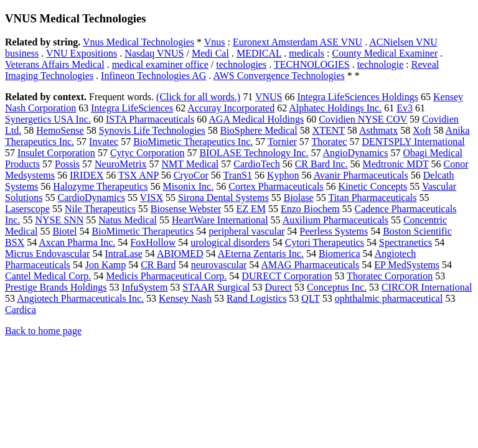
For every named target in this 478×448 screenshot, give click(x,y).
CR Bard (158, 265)
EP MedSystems (407, 265)
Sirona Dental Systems (223, 198)
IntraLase (123, 254)
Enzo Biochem (310, 209)
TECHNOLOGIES (312, 64)
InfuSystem (145, 287)
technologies (241, 64)
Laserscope (27, 209)
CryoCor (191, 175)
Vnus (215, 42)
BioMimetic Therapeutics (143, 231)
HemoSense (60, 130)
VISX (152, 198)
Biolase (299, 198)
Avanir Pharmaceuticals (361, 175)
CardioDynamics (91, 198)
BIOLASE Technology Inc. (254, 153)
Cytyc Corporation (148, 153)
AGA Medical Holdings (256, 119)
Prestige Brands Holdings (56, 287)
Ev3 (405, 108)
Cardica (21, 310)
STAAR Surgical (216, 287)
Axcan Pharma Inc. (77, 242)
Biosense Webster (186, 209)
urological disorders (230, 242)
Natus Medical (128, 220)
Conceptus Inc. (337, 287)
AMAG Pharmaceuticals (310, 265)
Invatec (104, 142)
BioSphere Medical (259, 130)
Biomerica (340, 254)
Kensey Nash (185, 298)
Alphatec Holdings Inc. (335, 108)
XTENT (329, 130)
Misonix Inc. (188, 186)
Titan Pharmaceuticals (372, 198)
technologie (381, 64)
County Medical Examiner (385, 53)
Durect (279, 287)
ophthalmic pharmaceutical (389, 298)
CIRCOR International (427, 287)
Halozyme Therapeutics (100, 186)
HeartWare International (220, 220)
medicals (307, 53)
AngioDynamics (356, 153)
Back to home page (43, 331)
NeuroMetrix (121, 164)
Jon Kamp (105, 265)
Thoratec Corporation (390, 276)
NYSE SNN (59, 220)
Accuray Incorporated (231, 108)
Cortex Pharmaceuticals (276, 186)
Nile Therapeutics (100, 209)
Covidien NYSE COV (363, 119)
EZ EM (251, 209)
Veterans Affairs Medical (55, 64)
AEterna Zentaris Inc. (261, 254)
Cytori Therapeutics (325, 242)
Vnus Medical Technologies (138, 42)
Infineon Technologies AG (153, 76)
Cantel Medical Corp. (48, 276)
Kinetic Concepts (373, 186)
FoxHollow (153, 242)
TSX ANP (138, 175)
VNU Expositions (82, 53)
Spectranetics (405, 242)
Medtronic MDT (396, 164)
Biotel (64, 231)
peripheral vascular (246, 231)
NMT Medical (190, 164)
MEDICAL (259, 53)
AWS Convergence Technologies (279, 76)
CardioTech (256, 164)
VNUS (269, 97)
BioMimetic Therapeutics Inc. (193, 142)
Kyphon (283, 175)
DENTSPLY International (413, 142)
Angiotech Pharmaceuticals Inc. (80, 298)
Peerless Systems (334, 231)
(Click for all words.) (198, 97)
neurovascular (219, 265)
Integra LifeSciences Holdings (358, 97)
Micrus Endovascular (47, 254)
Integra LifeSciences (132, 108)
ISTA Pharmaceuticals (150, 119)
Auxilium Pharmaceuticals (335, 220)
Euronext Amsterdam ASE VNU (298, 42)
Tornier (282, 142)
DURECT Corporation (287, 276)
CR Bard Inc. (321, 164)
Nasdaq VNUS (154, 53)
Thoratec (330, 142)
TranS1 (237, 175)
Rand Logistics (256, 298)
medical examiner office (160, 64)
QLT (310, 298)
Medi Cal (210, 53)
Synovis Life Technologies (152, 130)
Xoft (422, 130)
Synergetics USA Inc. (48, 119)
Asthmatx (378, 130)
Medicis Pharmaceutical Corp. (166, 276)
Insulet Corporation (56, 153)
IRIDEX (87, 175)
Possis (67, 164)
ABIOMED (180, 254)
